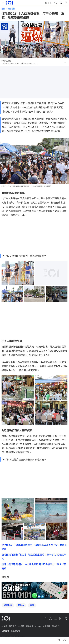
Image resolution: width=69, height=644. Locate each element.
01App (38, 626)
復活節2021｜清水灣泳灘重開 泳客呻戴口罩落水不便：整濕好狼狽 (34, 547)
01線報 (4, 626)
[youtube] (56, 618)
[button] (65, 62)
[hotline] (34, 591)
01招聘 (21, 626)
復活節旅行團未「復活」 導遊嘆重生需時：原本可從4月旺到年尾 (34, 557)
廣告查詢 (30, 626)
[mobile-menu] (3, 3)
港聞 (3, 9)
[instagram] (51, 618)
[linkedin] (61, 618)
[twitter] (66, 618)
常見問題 (46, 626)
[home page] (9, 3)
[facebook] (45, 618)
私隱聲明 (5, 631)
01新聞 (5, 577)
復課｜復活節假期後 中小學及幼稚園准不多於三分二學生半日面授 (34, 566)
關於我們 (13, 626)
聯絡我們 (56, 626)
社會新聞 (12, 9)
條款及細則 (15, 631)
